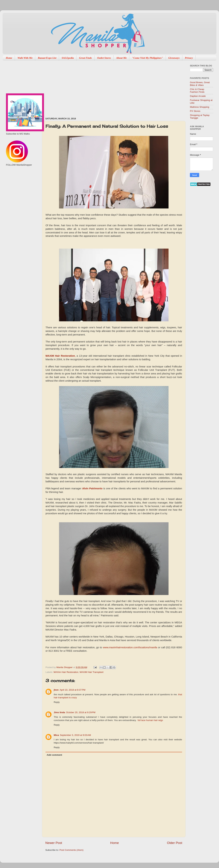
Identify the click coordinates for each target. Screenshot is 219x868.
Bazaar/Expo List (47, 58)
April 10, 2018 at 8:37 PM (73, 690)
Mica (56, 735)
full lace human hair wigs (150, 720)
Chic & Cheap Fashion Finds (197, 91)
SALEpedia (68, 58)
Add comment (54, 755)
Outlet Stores (104, 58)
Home (9, 58)
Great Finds (85, 58)
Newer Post (54, 843)
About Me (121, 58)
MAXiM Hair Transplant (92, 672)
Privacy (189, 58)
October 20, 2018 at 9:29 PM (81, 712)
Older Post (175, 843)
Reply (57, 702)
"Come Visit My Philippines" (147, 58)
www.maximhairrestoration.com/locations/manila (130, 647)
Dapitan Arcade (198, 96)
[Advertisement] (88, 87)
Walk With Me (25, 58)
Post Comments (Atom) (72, 850)
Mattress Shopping (200, 107)
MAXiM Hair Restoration (60, 356)
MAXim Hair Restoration (66, 672)
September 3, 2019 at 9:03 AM (75, 735)
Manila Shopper (65, 667)
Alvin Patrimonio (92, 488)
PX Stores (195, 111)
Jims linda (59, 712)
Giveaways (174, 58)
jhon (56, 690)
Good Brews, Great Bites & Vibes (200, 84)
